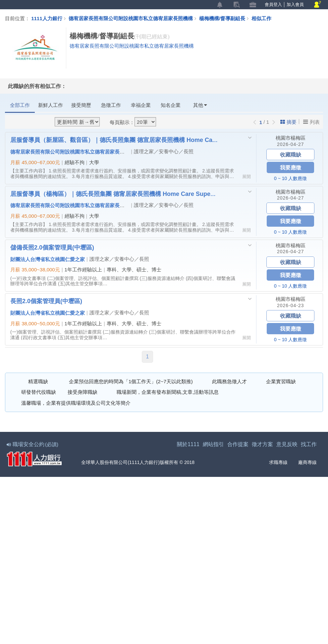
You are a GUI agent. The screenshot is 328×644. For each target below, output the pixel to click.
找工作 (309, 445)
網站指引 (213, 445)
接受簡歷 (81, 105)
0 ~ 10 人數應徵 (290, 178)
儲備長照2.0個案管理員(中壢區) (52, 247)
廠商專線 (303, 463)
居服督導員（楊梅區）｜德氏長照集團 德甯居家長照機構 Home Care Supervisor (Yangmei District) (114, 194)
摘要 (288, 122)
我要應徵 (291, 167)
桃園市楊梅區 (291, 138)
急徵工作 (111, 105)
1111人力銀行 (47, 18)
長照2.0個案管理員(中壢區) (46, 301)
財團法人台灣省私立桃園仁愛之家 (48, 259)
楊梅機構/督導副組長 (225, 18)
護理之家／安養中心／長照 (164, 151)
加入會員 (295, 4)
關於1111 (188, 445)
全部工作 (20, 105)
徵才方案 (262, 445)
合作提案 (238, 445)
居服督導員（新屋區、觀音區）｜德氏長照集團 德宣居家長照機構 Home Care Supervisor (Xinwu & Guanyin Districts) (114, 140)
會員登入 (273, 4)
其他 (200, 105)
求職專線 (274, 463)
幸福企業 (141, 105)
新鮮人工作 (51, 105)
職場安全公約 (33, 445)
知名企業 (171, 105)
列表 (311, 122)
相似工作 (261, 18)
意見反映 (287, 445)
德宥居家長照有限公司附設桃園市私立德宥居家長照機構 (131, 18)
